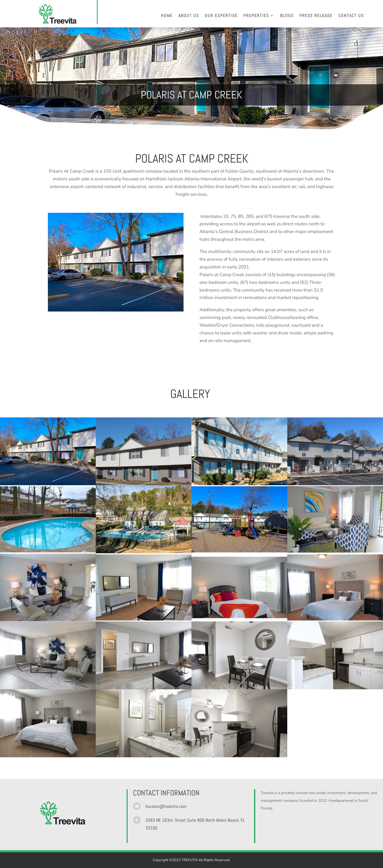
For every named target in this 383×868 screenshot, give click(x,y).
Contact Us (351, 16)
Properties (256, 16)
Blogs (287, 16)
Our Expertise (221, 16)
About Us (189, 16)
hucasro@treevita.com (166, 806)
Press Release (316, 16)
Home (167, 16)
